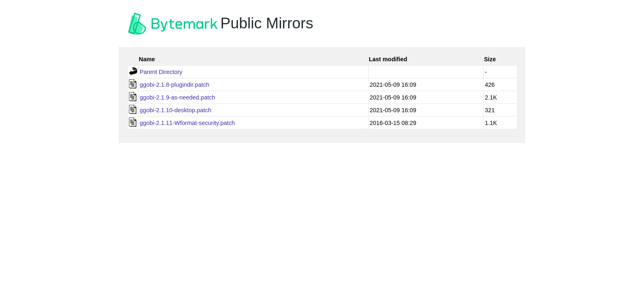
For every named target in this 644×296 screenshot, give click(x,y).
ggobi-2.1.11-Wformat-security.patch (187, 123)
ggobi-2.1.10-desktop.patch (175, 110)
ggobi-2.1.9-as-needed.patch (177, 97)
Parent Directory (161, 72)
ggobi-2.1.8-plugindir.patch (175, 85)
